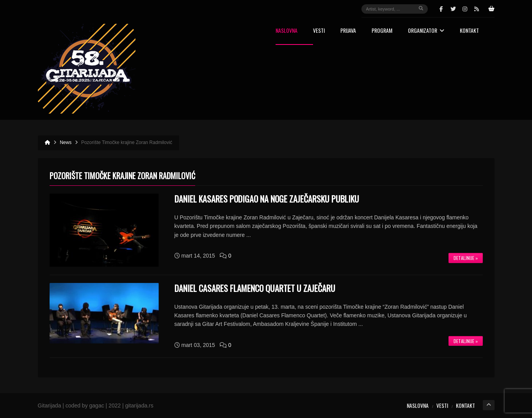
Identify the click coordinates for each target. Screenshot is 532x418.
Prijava (348, 31)
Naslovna (286, 31)
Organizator (426, 31)
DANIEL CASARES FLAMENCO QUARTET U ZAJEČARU (255, 288)
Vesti (319, 31)
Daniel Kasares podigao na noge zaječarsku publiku (267, 199)
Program (382, 31)
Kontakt (469, 31)
